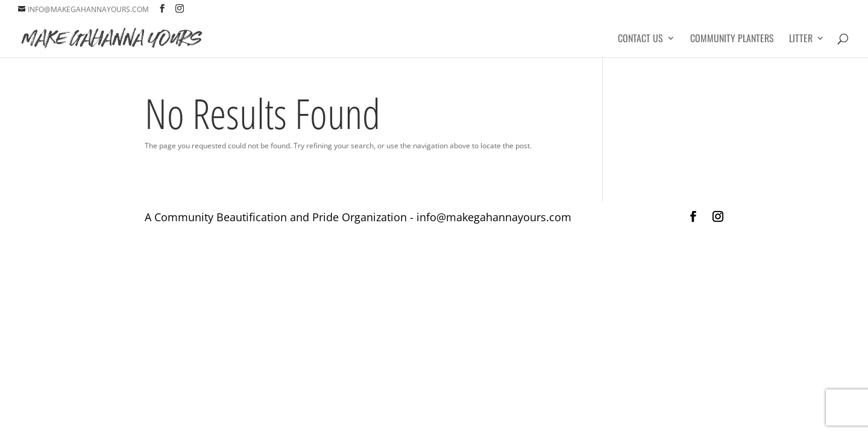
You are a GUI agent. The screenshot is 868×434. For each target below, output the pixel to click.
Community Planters (732, 39)
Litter (801, 39)
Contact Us (640, 39)
